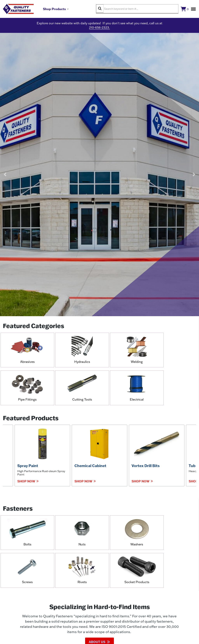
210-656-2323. (99, 29)
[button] (5, 176)
